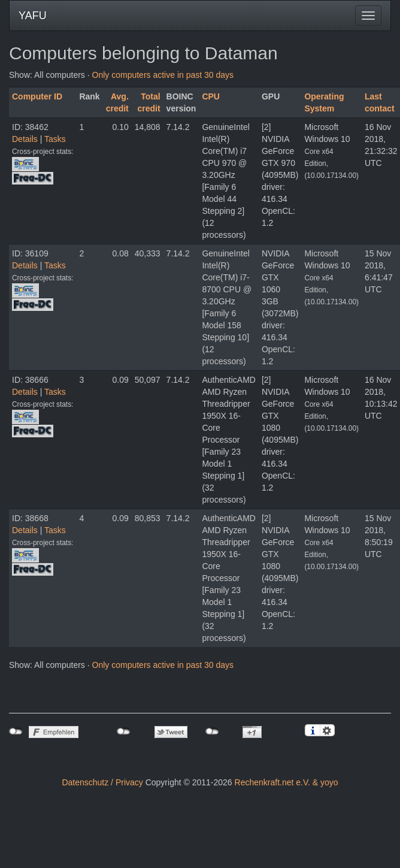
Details (25, 139)
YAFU (33, 16)
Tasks (55, 139)
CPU (211, 96)
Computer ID (37, 96)
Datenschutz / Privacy (102, 782)
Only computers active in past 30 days (163, 75)
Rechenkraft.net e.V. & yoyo (287, 782)
